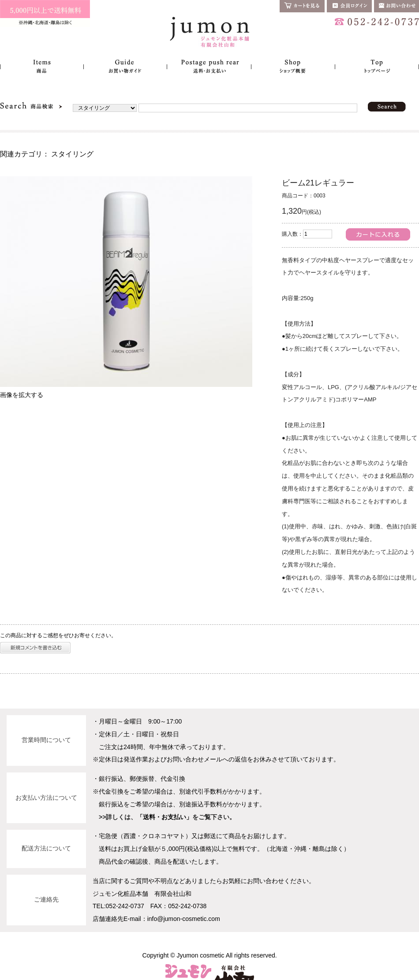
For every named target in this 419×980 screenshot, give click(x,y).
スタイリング (72, 154)
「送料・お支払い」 (165, 817)
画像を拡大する (22, 395)
